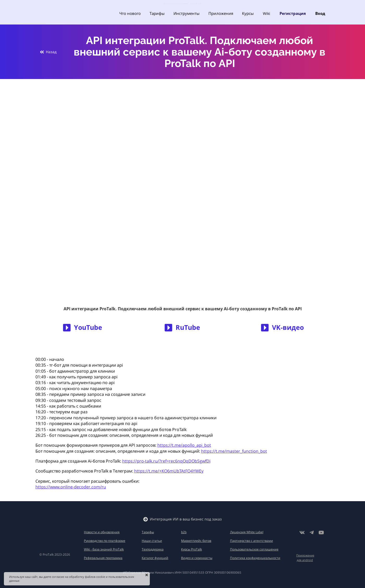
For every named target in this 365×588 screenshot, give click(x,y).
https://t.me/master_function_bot (234, 451)
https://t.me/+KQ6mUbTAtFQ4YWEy (169, 471)
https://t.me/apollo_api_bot (184, 445)
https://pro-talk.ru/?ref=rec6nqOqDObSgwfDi (166, 461)
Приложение (305, 555)
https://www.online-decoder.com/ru (71, 487)
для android (305, 560)
